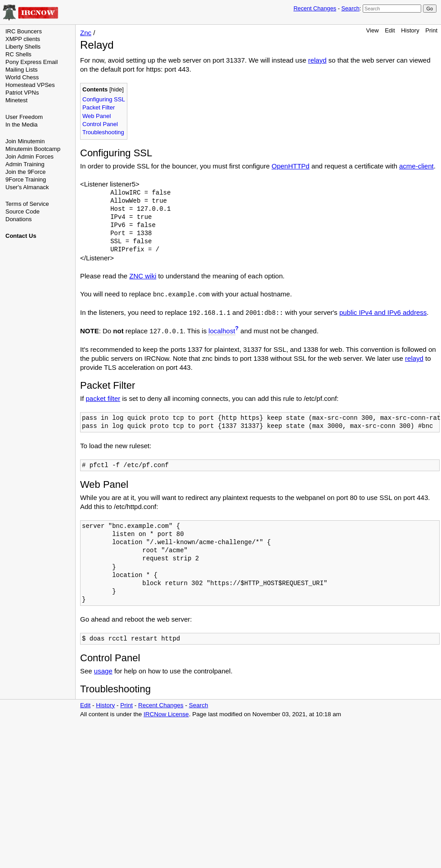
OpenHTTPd (291, 166)
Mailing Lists (22, 70)
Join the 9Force (26, 172)
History (410, 30)
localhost (222, 331)
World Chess (22, 77)
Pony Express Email (31, 62)
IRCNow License (166, 714)
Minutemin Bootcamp (33, 149)
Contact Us (21, 236)
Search (350, 8)
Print (431, 30)
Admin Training (25, 164)
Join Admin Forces (29, 157)
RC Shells (18, 54)
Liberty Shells (23, 47)
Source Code (22, 211)
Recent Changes (315, 8)
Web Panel (97, 116)
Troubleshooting (103, 132)
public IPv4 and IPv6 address (383, 312)
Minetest (16, 100)
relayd (317, 60)
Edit (390, 30)
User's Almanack (27, 187)
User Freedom (24, 117)
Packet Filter (99, 107)
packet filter (103, 398)
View (373, 30)
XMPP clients (23, 39)
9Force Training (26, 180)
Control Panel (100, 124)
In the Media (22, 125)
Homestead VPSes (30, 85)
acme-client (416, 166)
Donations (19, 219)
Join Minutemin (25, 141)
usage (103, 671)
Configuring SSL (104, 99)
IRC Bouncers (24, 31)
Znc (86, 33)
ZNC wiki (143, 276)
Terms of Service (27, 204)
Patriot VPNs (22, 93)
